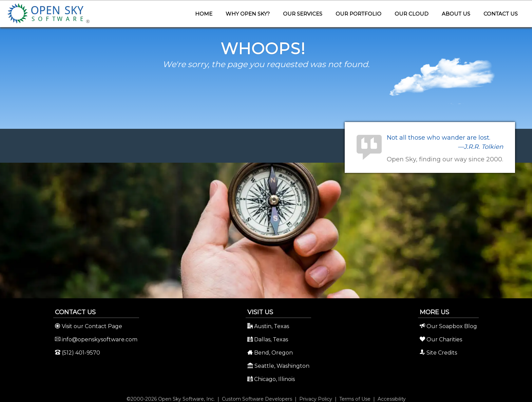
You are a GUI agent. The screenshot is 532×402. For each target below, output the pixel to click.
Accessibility (392, 399)
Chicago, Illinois (271, 379)
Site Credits (438, 353)
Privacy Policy (316, 399)
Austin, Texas (268, 326)
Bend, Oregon (270, 353)
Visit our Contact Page (89, 326)
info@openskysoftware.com (96, 339)
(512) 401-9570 (78, 353)
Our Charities (441, 339)
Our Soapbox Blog (448, 326)
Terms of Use (355, 399)
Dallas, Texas (268, 339)
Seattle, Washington (278, 366)
